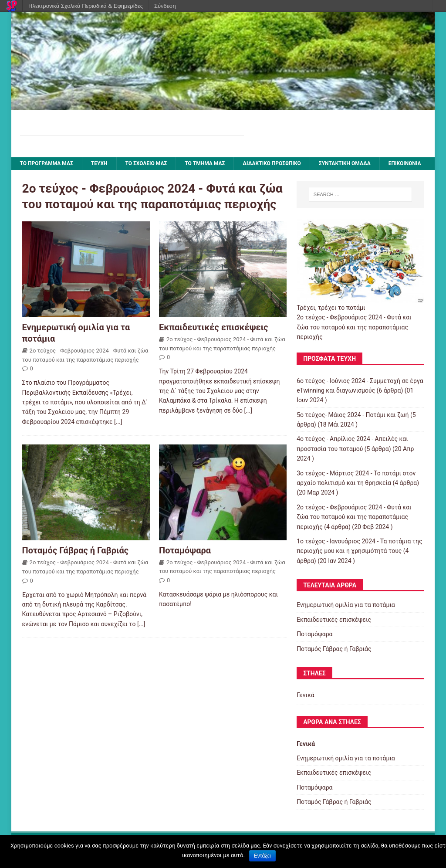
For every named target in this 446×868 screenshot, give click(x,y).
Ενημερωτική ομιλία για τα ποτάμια (346, 605)
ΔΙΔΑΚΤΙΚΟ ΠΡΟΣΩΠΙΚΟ (272, 163)
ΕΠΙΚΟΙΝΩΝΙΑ (405, 163)
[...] (118, 422)
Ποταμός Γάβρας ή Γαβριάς (75, 550)
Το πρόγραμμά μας (47, 163)
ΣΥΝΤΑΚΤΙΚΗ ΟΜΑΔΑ (345, 163)
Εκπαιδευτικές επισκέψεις (214, 327)
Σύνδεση (165, 6)
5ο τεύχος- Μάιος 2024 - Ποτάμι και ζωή (353, 415)
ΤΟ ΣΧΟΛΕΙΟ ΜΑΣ (146, 163)
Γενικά (306, 695)
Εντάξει (262, 856)
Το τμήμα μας (205, 163)
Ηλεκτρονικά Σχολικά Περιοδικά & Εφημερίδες (86, 6)
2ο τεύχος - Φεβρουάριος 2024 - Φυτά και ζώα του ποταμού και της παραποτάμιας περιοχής (354, 517)
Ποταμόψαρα (185, 550)
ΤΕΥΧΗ (99, 163)
